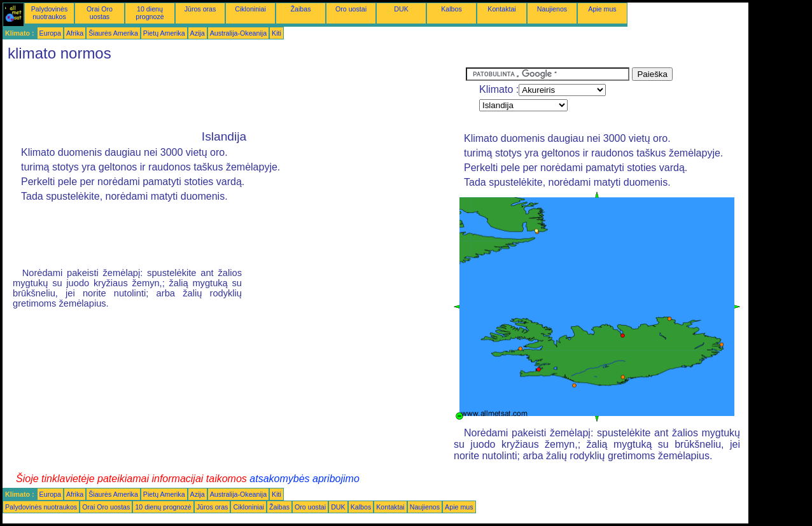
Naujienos (552, 9)
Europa (50, 33)
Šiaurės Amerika (113, 33)
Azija (198, 33)
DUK (401, 9)
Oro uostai (351, 9)
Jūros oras (200, 9)
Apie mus (602, 9)
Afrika (75, 33)
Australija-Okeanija (238, 33)
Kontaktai (501, 9)
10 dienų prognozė (150, 13)
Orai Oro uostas (100, 13)
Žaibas (301, 9)
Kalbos (451, 9)
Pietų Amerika (164, 33)
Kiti (276, 33)
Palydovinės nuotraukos (49, 13)
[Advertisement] (234, 96)
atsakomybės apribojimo (304, 479)
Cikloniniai (250, 9)
